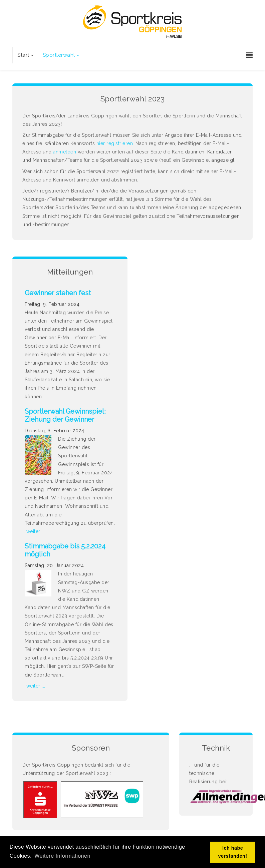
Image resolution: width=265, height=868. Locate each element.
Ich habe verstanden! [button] (233, 852)
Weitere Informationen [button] (62, 856)
